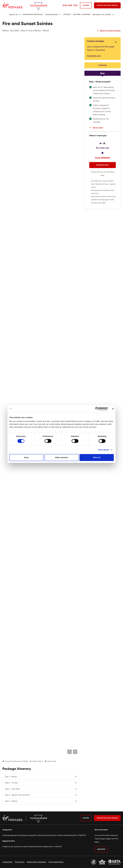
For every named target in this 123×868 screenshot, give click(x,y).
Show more (96, 128)
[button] (20, 15)
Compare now (94, 56)
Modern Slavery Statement (37, 862)
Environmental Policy (56, 862)
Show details (104, 450)
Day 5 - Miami (11, 801)
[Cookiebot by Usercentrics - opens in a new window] (97, 409)
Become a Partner (82, 15)
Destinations (52, 15)
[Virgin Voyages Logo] (14, 5)
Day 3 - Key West (12, 789)
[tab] (103, 73)
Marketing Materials (33, 15)
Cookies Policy (7, 862)
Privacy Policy (20, 862)
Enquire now (103, 165)
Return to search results (109, 31)
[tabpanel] (103, 142)
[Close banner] (113, 409)
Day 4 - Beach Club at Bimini (18, 795)
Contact (67, 15)
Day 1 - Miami (11, 777)
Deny (26, 457)
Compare (103, 65)
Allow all (97, 457)
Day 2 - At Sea (11, 783)
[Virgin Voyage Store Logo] (38, 6)
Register (101, 849)
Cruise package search (107, 818)
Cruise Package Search (107, 5)
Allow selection (61, 457)
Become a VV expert (102, 15)
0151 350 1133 (70, 5)
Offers (86, 5)
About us (14, 15)
